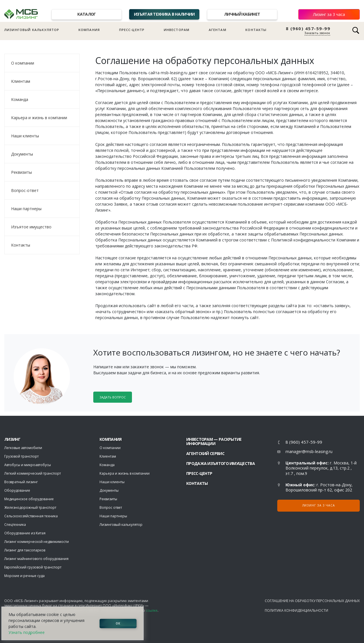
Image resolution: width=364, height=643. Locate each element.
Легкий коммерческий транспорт (33, 473)
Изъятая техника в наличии (164, 14)
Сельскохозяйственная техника (31, 516)
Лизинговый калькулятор (32, 30)
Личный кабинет (242, 14)
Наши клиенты (25, 136)
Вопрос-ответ (25, 190)
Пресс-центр (132, 30)
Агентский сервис (205, 453)
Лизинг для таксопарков (25, 550)
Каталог (86, 14)
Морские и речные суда (24, 576)
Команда (20, 99)
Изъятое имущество (31, 227)
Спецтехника (15, 525)
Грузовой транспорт (21, 456)
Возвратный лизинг (21, 482)
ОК (118, 623)
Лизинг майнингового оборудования (36, 559)
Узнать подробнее (27, 632)
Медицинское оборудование (29, 499)
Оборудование (17, 490)
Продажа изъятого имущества (221, 463)
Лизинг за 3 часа (329, 14)
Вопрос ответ (111, 507)
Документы (22, 154)
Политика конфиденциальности (296, 610)
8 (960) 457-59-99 (308, 29)
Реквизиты (21, 172)
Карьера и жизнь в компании (39, 118)
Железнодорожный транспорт (30, 507)
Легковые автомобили (23, 448)
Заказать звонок (317, 33)
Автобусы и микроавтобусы (28, 465)
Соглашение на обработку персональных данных (312, 601)
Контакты (256, 30)
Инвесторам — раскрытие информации (214, 441)
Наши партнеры (26, 209)
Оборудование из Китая (25, 533)
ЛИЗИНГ (12, 439)
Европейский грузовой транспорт (33, 567)
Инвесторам (177, 30)
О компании (23, 63)
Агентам (218, 30)
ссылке (152, 610)
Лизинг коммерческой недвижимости (37, 542)
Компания (89, 30)
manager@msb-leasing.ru (309, 451)
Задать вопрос (113, 397)
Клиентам (21, 81)
